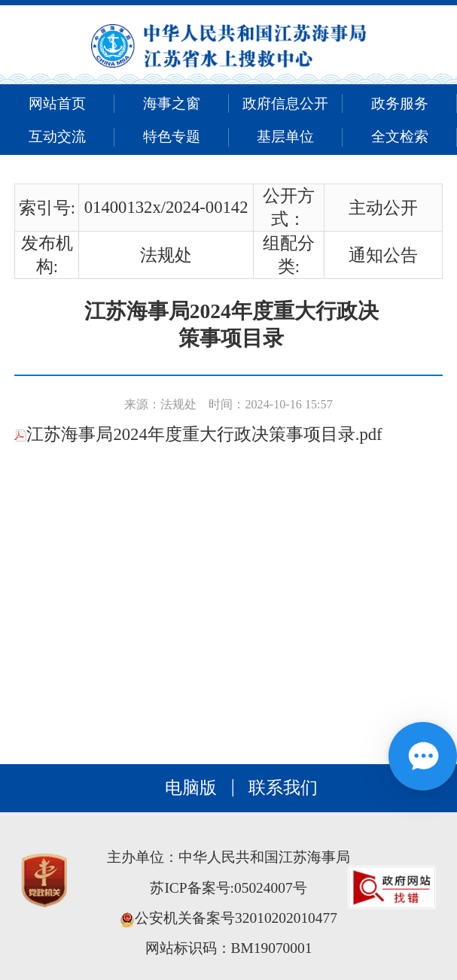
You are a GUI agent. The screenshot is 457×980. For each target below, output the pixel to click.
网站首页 (57, 103)
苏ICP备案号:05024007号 (228, 888)
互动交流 (57, 137)
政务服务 (400, 103)
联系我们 (283, 788)
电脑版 (191, 788)
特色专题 (172, 137)
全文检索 (400, 137)
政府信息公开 (285, 103)
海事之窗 (172, 103)
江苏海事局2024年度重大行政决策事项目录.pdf (198, 434)
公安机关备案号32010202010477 (228, 918)
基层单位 (285, 137)
